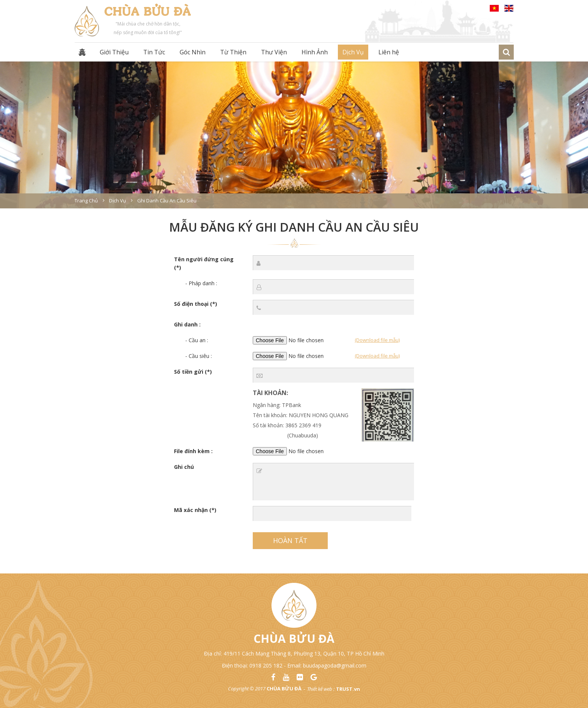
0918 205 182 (266, 665)
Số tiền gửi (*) (193, 372)
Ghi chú (184, 467)
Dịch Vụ (353, 52)
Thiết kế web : (321, 689)
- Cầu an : (197, 340)
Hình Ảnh (315, 52)
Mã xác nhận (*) (195, 510)
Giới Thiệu (114, 52)
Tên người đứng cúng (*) (204, 263)
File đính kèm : (193, 451)
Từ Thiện (233, 52)
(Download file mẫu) (377, 340)
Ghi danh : (187, 324)
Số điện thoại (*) (196, 304)
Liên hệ (389, 52)
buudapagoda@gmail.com (335, 665)
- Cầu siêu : (199, 356)
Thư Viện (274, 52)
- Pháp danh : (201, 283)
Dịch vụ (118, 201)
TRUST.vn (348, 689)
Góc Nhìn (193, 52)
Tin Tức (154, 52)
